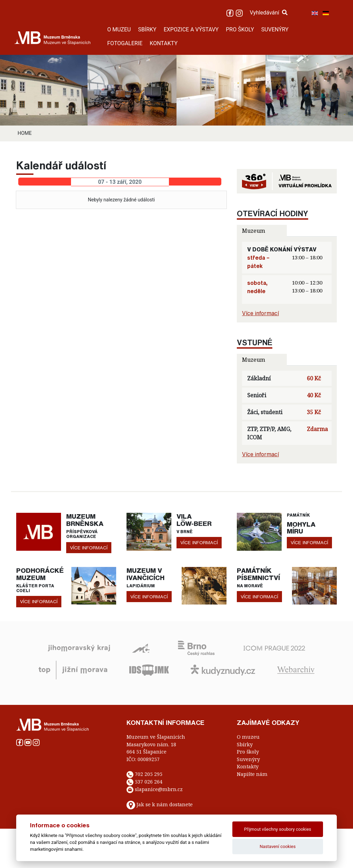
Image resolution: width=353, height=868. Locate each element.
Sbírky (245, 744)
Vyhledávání (269, 13)
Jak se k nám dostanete (165, 804)
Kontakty (248, 766)
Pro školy (248, 752)
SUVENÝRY (275, 29)
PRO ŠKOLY (240, 29)
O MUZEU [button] (119, 29)
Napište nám (252, 774)
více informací (89, 548)
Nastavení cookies (278, 846)
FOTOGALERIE (125, 43)
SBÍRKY (147, 29)
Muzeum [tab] (254, 231)
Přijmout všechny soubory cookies (278, 829)
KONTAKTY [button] (164, 43)
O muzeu (248, 737)
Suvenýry (248, 759)
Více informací (260, 313)
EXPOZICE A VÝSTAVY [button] (191, 29)
